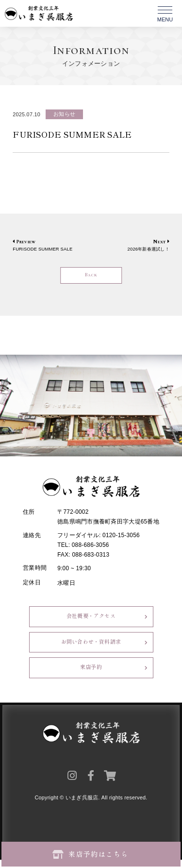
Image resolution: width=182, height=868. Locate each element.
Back (91, 276)
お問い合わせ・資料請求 (91, 647)
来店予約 (91, 675)
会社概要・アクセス (91, 620)
